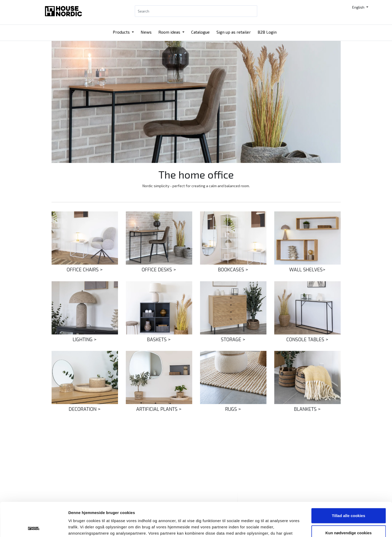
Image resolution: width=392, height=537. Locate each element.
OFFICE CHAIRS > (85, 270)
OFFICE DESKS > (159, 270)
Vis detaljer (271, 527)
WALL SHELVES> (307, 270)
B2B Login (267, 32)
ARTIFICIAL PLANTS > (159, 409)
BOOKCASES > (233, 270)
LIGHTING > (85, 340)
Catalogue (200, 32)
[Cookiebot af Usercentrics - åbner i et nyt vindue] (34, 527)
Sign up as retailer (234, 32)
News (146, 32)
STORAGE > (233, 340)
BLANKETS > (307, 409)
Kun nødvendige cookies (349, 499)
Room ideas (170, 32)
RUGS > (233, 409)
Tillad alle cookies (349, 482)
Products (122, 32)
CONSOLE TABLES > (307, 340)
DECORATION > (85, 409)
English (359, 7)
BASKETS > (159, 340)
